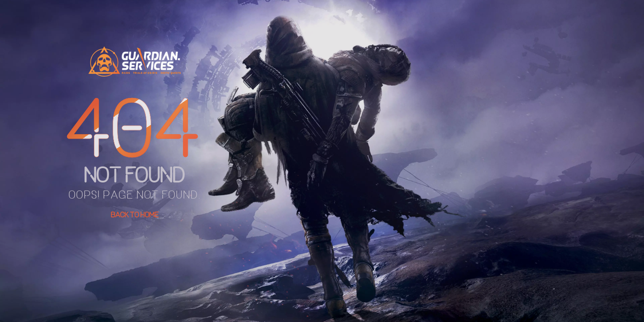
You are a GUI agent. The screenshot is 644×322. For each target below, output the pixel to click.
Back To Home (135, 215)
